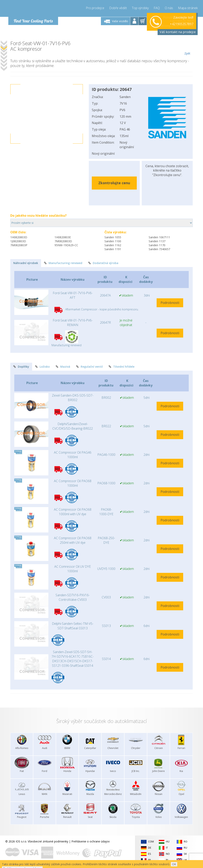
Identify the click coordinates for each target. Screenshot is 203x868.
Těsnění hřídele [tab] (122, 367)
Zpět (187, 48)
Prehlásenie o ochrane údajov (90, 841)
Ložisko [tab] (42, 367)
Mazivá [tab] (63, 367)
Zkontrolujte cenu (114, 183)
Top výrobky (140, 8)
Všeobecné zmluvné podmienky (48, 841)
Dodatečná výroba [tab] (103, 263)
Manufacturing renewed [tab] (63, 263)
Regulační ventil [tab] (89, 367)
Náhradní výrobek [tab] (26, 263)
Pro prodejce (95, 8)
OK (174, 864)
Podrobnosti (170, 303)
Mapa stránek (188, 8)
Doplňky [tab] (21, 367)
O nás (169, 8)
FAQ (157, 8)
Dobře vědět (118, 8)
